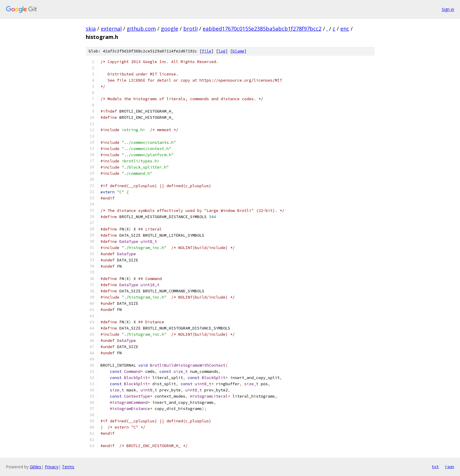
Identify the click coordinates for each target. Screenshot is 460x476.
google (170, 29)
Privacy (52, 467)
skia (91, 29)
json (449, 467)
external (111, 29)
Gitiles (36, 467)
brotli (191, 29)
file (207, 51)
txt (435, 467)
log (222, 51)
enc (345, 29)
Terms (68, 467)
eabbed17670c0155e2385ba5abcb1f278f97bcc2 (262, 29)
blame (238, 51)
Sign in (448, 9)
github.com (141, 29)
